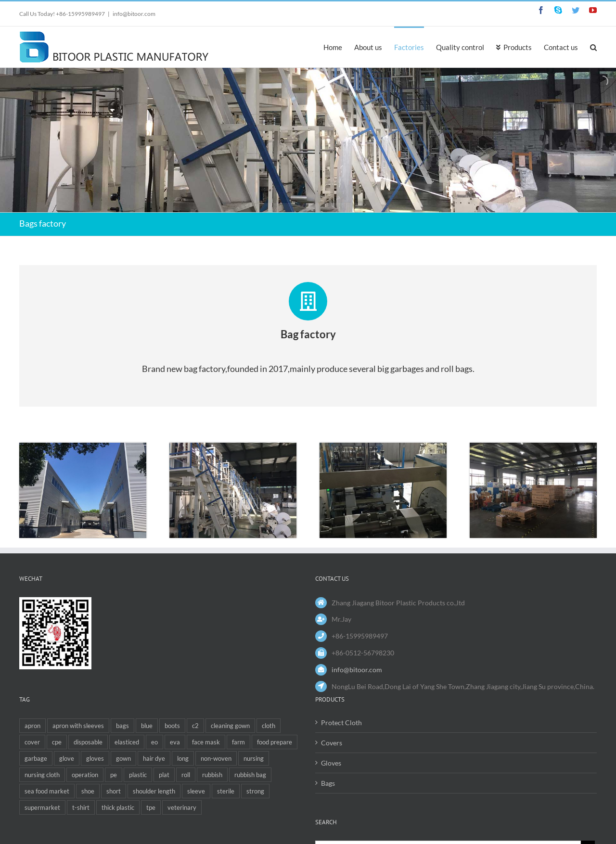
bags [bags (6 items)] (122, 726)
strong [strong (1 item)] (255, 791)
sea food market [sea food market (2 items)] (47, 791)
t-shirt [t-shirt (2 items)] (81, 807)
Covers (332, 743)
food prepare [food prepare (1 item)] (275, 742)
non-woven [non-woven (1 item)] (216, 758)
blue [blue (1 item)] (147, 726)
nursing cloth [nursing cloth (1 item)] (42, 775)
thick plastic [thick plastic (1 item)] (118, 807)
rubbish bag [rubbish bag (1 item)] (250, 775)
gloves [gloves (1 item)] (95, 758)
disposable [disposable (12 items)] (88, 742)
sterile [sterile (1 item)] (226, 791)
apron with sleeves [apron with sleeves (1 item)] (78, 726)
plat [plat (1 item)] (164, 775)
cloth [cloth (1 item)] (269, 726)
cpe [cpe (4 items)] (57, 742)
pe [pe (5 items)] (114, 775)
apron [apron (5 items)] (32, 726)
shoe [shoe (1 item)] (88, 791)
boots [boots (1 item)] (172, 726)
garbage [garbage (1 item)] (36, 758)
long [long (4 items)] (183, 758)
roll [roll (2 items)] (186, 775)
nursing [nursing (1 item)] (254, 758)
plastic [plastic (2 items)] (138, 775)
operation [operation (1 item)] (85, 775)
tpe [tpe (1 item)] (151, 807)
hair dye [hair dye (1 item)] (154, 758)
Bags (328, 783)
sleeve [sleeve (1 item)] (196, 791)
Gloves (331, 763)
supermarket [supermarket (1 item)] (42, 807)
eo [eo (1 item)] (154, 742)
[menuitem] (339, 47)
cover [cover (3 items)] (32, 742)
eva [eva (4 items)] (175, 742)
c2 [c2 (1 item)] (195, 726)
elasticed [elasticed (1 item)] (127, 742)
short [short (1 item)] (114, 791)
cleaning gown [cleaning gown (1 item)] (230, 726)
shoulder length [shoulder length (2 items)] (154, 791)
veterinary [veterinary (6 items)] (182, 807)
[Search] (593, 47)
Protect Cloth (341, 723)
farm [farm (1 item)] (238, 742)
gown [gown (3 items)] (123, 758)
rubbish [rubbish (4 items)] (212, 775)
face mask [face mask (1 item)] (206, 742)
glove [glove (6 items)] (67, 758)
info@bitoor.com (134, 14)
